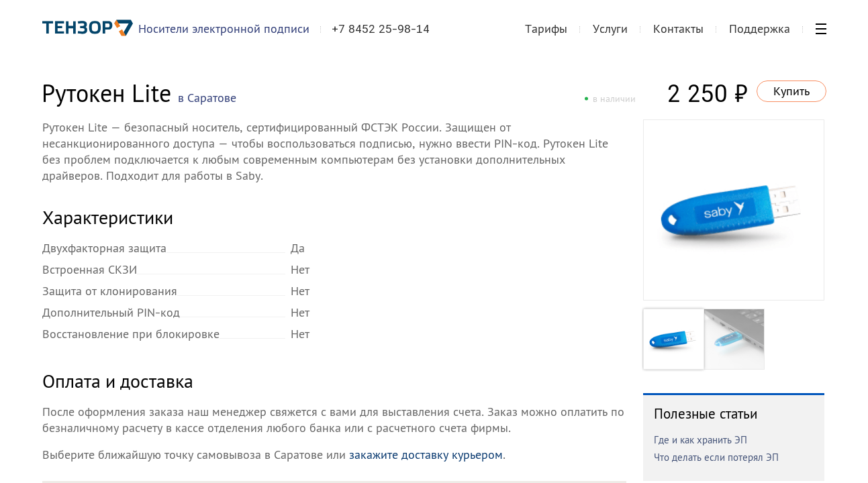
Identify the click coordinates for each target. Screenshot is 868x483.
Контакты (678, 36)
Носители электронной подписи (230, 36)
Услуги (610, 36)
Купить (791, 91)
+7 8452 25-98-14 (387, 36)
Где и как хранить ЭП (701, 440)
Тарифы (546, 36)
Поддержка (760, 36)
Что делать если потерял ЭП (716, 457)
